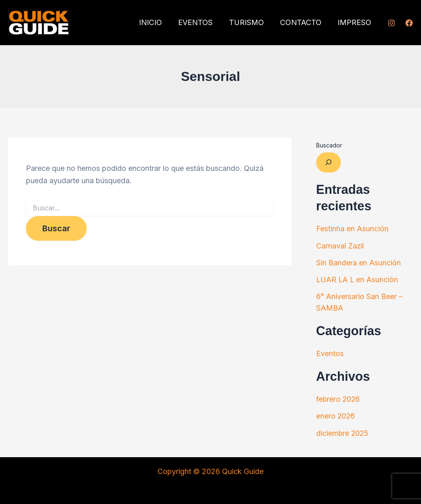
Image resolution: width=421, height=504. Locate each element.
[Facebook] (409, 23)
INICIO (157, 22)
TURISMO (250, 22)
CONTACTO (303, 22)
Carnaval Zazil (340, 245)
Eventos (330, 352)
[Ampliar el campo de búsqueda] (328, 162)
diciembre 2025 (343, 431)
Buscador (329, 145)
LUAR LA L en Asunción (358, 279)
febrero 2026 (339, 397)
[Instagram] (391, 23)
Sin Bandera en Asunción (359, 262)
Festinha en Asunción (352, 229)
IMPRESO (355, 22)
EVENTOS (200, 22)
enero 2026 (336, 414)
